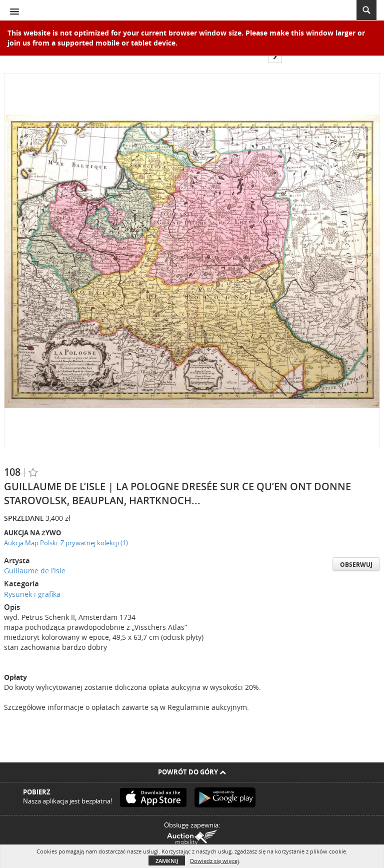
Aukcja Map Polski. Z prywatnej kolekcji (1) (66, 543)
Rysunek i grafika (32, 594)
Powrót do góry (192, 772)
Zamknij (167, 861)
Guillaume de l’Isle (35, 571)
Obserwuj (356, 565)
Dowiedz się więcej (214, 861)
